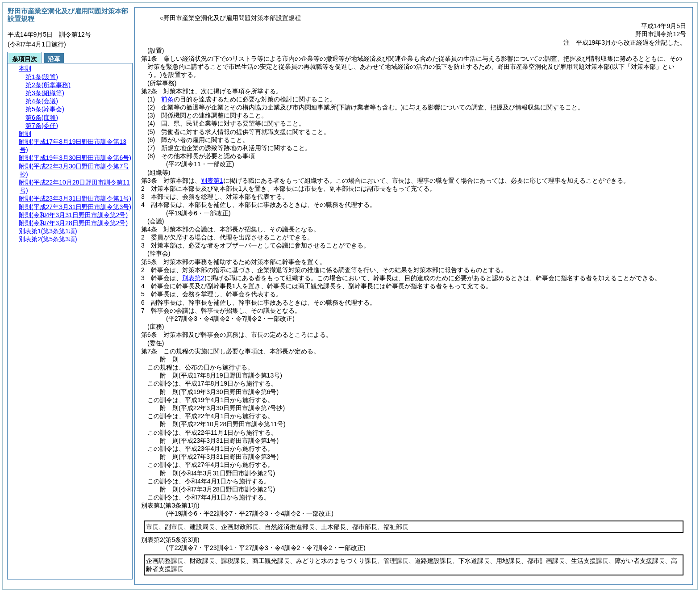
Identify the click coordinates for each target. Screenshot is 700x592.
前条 (167, 99)
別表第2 (193, 278)
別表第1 (212, 181)
